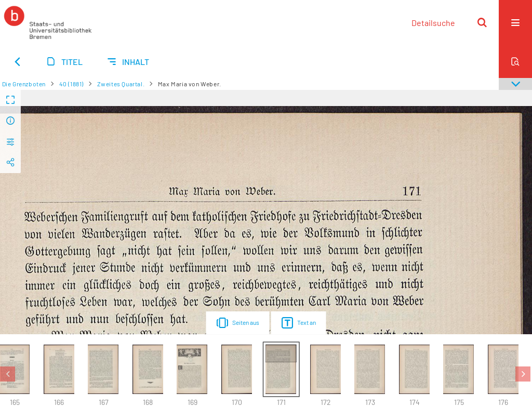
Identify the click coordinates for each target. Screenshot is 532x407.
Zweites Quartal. (121, 84)
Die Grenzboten (24, 84)
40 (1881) (71, 84)
